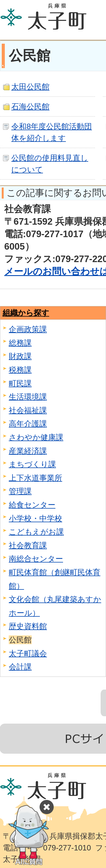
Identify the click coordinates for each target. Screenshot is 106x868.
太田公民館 (30, 87)
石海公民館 (30, 107)
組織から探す (26, 313)
